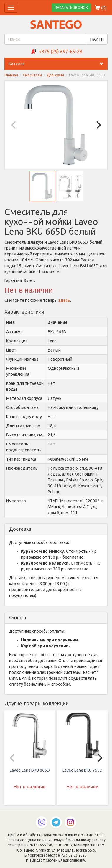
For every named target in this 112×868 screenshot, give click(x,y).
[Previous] (14, 125)
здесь (64, 300)
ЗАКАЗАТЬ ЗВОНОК (71, 8)
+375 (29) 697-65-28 (61, 52)
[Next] (98, 125)
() (101, 8)
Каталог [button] (58, 64)
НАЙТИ (97, 39)
